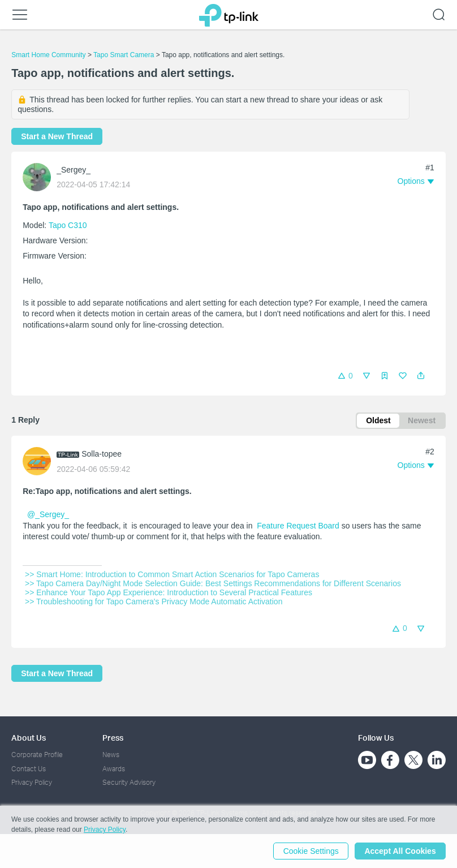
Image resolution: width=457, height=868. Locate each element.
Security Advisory (129, 782)
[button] (421, 376)
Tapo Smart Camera (124, 55)
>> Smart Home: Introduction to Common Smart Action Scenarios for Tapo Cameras (172, 574)
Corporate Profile (37, 755)
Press (113, 738)
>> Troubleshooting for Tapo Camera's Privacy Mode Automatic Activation (154, 601)
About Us (29, 738)
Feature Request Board (298, 526)
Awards (114, 769)
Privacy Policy (32, 782)
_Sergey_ (74, 170)
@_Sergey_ (48, 515)
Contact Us (29, 769)
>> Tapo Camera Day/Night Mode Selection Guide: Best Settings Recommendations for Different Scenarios (213, 583)
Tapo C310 (68, 225)
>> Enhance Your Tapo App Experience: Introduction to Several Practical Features (169, 592)
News (111, 755)
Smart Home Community (48, 55)
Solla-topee (102, 454)
